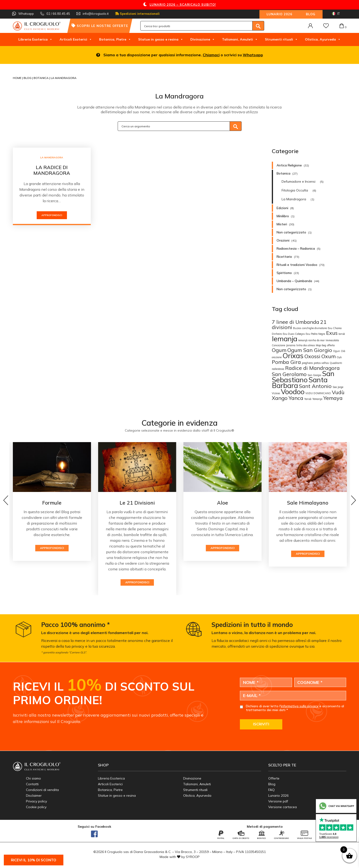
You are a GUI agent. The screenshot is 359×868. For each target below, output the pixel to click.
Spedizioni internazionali (137, 14)
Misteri (282, 224)
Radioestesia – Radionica (296, 248)
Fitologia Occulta (295, 190)
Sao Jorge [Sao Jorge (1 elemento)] (338, 387)
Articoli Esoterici (76, 39)
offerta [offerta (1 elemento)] (331, 345)
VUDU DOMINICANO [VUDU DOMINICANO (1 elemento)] (318, 393)
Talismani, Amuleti (240, 39)
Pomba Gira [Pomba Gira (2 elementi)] (286, 362)
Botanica (41, 78)
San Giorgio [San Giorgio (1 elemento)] (314, 375)
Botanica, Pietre (115, 39)
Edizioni (282, 208)
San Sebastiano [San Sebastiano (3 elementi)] (303, 377)
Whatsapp (253, 55)
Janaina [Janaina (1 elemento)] (291, 345)
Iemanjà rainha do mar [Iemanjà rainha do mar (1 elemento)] (311, 340)
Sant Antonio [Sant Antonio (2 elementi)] (315, 386)
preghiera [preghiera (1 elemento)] (307, 363)
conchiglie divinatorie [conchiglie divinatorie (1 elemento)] (314, 328)
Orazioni (283, 240)
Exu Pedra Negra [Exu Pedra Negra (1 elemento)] (315, 334)
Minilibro (283, 216)
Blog (311, 14)
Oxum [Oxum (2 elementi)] (329, 356)
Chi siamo (33, 778)
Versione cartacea (283, 807)
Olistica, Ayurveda (323, 39)
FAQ (271, 790)
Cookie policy (36, 807)
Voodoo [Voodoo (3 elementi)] (293, 392)
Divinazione (203, 39)
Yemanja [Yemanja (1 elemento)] (317, 399)
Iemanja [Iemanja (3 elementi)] (285, 339)
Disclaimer (34, 796)
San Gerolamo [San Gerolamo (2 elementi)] (289, 374)
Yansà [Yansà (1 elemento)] (308, 399)
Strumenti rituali (281, 39)
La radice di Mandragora (52, 170)
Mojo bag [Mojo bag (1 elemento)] (321, 345)
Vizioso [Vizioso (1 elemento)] (276, 393)
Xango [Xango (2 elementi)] (280, 398)
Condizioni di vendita (42, 790)
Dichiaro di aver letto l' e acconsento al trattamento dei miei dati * (295, 708)
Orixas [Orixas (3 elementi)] (293, 356)
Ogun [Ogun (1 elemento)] (336, 351)
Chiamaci (211, 55)
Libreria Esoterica (35, 39)
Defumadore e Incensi (298, 181)
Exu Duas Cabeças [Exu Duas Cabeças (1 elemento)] (294, 334)
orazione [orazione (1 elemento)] (277, 357)
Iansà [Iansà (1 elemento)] (342, 334)
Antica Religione (289, 165)
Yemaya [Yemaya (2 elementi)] (333, 398)
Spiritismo (284, 273)
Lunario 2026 (279, 14)
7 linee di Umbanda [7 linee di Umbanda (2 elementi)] (296, 322)
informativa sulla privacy (300, 706)
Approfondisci (52, 215)
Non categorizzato (291, 232)
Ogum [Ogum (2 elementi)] (279, 350)
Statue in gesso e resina (161, 39)
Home (18, 78)
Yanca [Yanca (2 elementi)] (296, 398)
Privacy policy (36, 801)
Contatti (32, 784)
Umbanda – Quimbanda (294, 281)
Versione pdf (278, 801)
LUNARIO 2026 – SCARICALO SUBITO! (183, 5)
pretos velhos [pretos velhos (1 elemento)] (321, 363)
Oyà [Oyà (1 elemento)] (339, 357)
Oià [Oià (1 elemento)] (343, 351)
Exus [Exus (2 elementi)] (332, 333)
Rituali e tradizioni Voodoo (297, 265)
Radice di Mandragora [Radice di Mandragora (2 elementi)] (312, 368)
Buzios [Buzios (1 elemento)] (297, 328)
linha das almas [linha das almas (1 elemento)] (306, 345)
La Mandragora (52, 158)
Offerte (274, 778)
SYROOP (193, 857)
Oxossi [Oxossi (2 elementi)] (312, 356)
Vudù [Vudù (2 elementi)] (338, 392)
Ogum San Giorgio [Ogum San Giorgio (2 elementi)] (310, 350)
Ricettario (284, 257)
